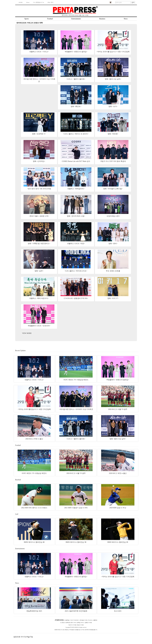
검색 (133, 2)
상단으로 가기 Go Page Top (23, 637)
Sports (27, 19)
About (28, 2)
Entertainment (76, 19)
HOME (21, 2)
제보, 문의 (51, 2)
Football (50, 19)
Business (102, 19)
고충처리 (95, 620)
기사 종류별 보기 (38, 2)
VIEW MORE (27, 333)
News (126, 19)
